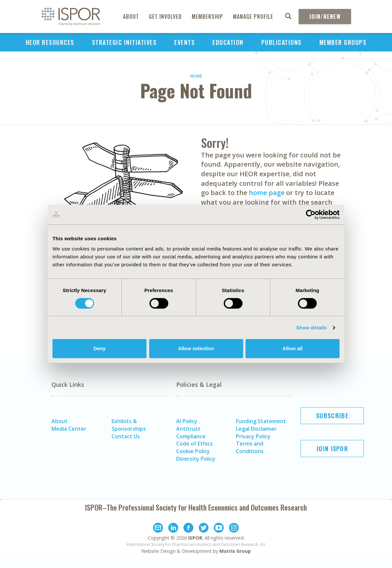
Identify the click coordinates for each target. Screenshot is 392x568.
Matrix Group (235, 551)
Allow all (293, 348)
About (131, 17)
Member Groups (343, 42)
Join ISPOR (332, 449)
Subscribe (332, 416)
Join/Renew (325, 17)
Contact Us (126, 436)
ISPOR (195, 538)
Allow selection (196, 348)
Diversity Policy (196, 459)
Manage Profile (253, 17)
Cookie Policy (193, 451)
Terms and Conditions (250, 447)
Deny (99, 348)
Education (228, 42)
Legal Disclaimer (256, 429)
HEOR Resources (50, 42)
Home (196, 76)
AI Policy (187, 421)
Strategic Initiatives (124, 42)
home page (267, 193)
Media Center (69, 429)
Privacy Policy (253, 436)
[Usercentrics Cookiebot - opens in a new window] (311, 215)
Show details (312, 328)
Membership (207, 17)
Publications (281, 42)
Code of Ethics (195, 444)
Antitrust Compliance (191, 433)
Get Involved (165, 17)
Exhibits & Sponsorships (129, 425)
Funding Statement (261, 421)
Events (184, 42)
